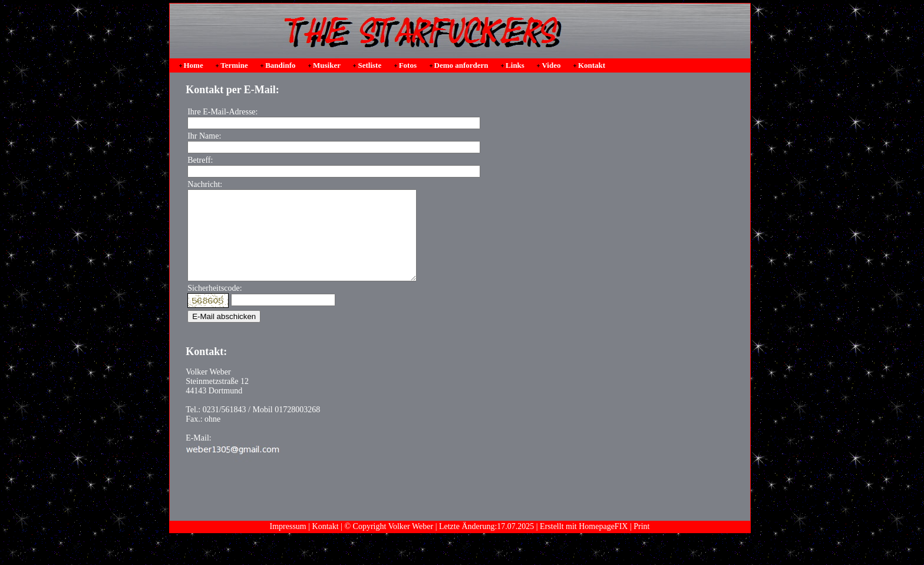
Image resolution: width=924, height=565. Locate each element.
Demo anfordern (461, 65)
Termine (234, 65)
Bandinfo (280, 65)
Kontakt (592, 65)
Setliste (369, 65)
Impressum (288, 544)
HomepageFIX (603, 544)
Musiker (327, 65)
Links (515, 65)
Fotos (408, 65)
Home (194, 65)
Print (641, 544)
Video (551, 65)
